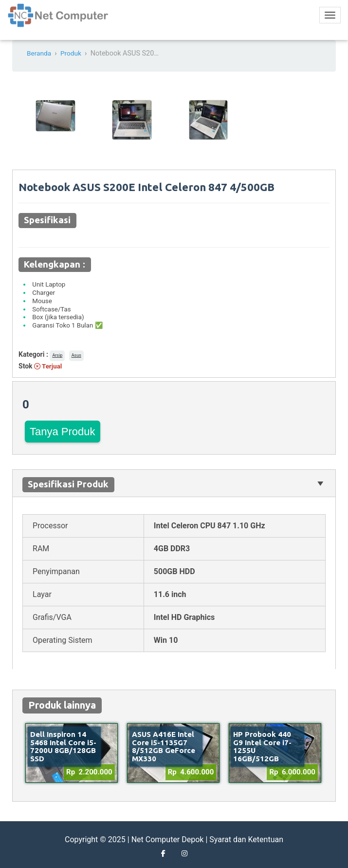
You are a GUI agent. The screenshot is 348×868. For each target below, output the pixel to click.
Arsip (57, 355)
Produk (73, 53)
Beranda (40, 53)
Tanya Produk (63, 432)
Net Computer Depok (168, 839)
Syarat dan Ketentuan (246, 839)
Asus (76, 355)
